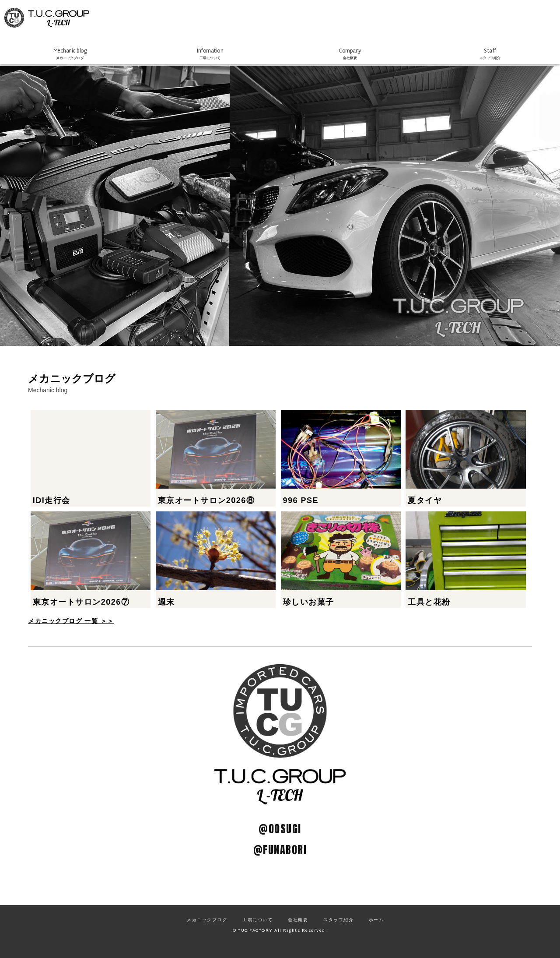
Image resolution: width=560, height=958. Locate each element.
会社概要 (298, 932)
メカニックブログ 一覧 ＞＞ (71, 633)
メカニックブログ (207, 932)
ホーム (376, 932)
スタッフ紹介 (338, 932)
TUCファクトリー (83, 22)
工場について (257, 932)
